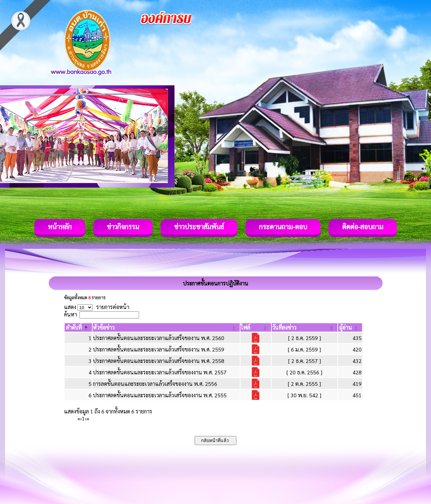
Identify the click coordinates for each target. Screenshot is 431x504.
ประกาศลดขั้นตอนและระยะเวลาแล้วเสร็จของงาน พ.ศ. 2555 (160, 395)
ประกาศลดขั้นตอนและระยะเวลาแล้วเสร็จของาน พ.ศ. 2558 (159, 361)
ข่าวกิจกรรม (123, 227)
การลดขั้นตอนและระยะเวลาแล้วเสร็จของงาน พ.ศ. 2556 (155, 384)
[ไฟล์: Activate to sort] (256, 327)
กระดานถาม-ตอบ (283, 227)
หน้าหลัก (60, 227)
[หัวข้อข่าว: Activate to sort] (166, 327)
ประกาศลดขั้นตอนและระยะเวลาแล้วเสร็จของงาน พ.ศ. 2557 (160, 372)
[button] (74, 327)
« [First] (79, 418)
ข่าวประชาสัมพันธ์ (199, 227)
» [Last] (88, 418)
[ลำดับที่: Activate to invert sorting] (78, 327)
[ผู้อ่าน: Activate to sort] (350, 327)
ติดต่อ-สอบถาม (363, 227)
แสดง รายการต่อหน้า (97, 307)
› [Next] (86, 418)
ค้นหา (71, 314)
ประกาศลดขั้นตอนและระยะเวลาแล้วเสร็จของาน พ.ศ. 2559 (159, 349)
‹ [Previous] (81, 418)
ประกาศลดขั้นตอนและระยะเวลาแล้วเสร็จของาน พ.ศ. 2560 (159, 338)
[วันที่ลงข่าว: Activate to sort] (305, 327)
